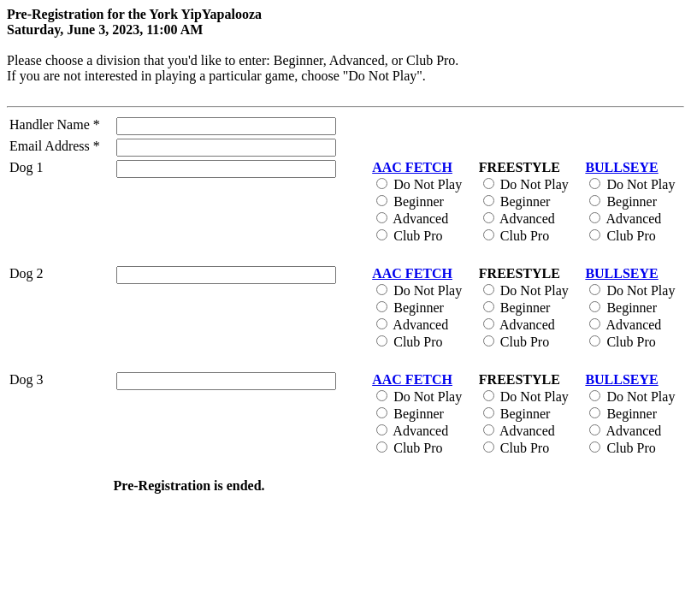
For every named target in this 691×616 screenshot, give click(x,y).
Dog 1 (27, 167)
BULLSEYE (621, 167)
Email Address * (55, 146)
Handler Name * (55, 124)
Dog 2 (27, 273)
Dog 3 (27, 379)
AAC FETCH (412, 167)
